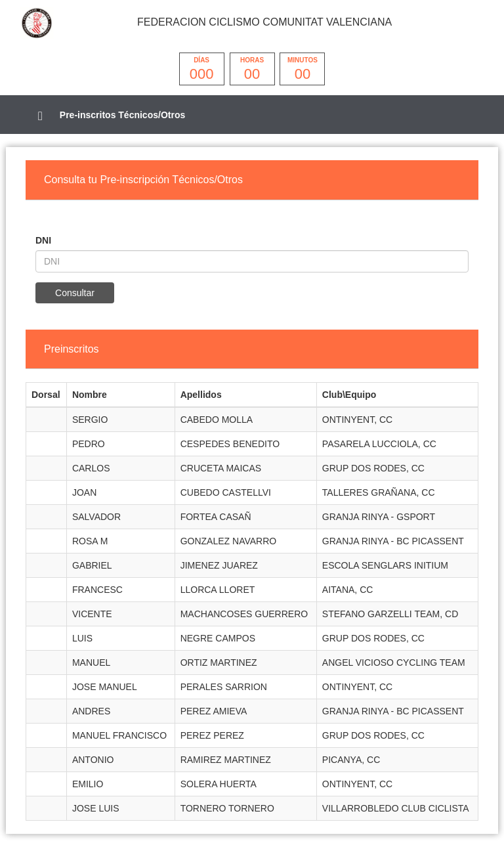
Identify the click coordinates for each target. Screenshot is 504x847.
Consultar (75, 293)
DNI (43, 240)
